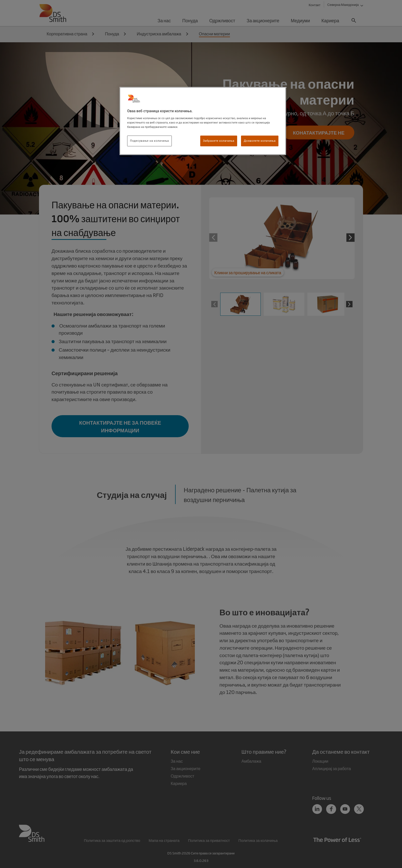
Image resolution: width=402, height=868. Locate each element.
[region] (203, 121)
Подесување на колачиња (149, 141)
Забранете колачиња (219, 141)
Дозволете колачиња (260, 141)
